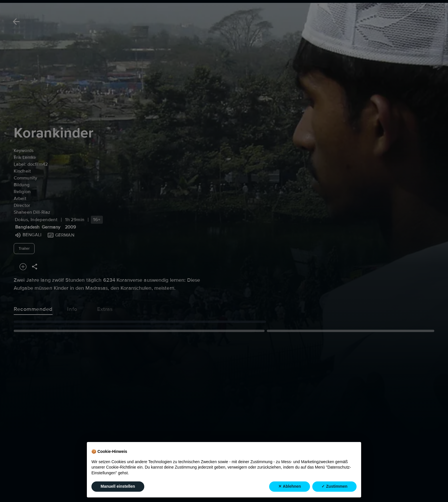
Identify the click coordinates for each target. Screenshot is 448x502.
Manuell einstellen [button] (118, 486)
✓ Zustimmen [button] (334, 486)
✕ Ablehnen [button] (290, 486)
